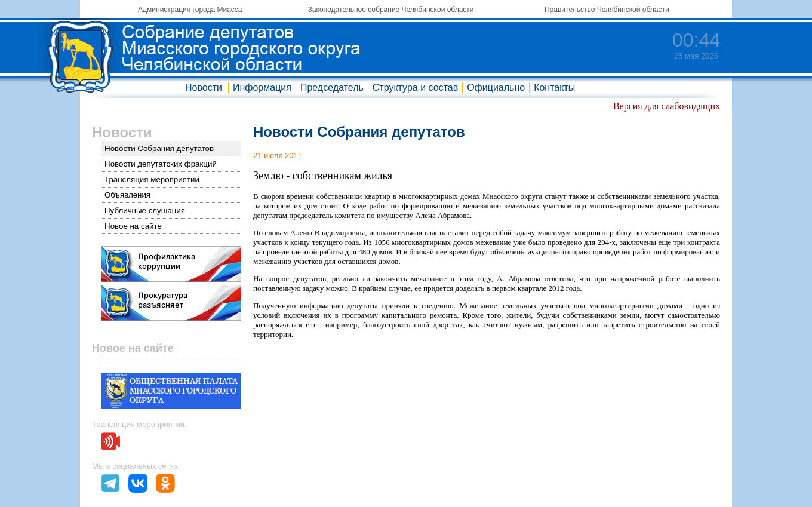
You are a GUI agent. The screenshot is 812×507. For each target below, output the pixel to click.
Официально (496, 87)
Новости (204, 87)
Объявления (127, 195)
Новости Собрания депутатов (159, 148)
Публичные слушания (145, 211)
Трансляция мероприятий (152, 179)
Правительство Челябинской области (607, 10)
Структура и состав (415, 87)
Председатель (332, 87)
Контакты (554, 87)
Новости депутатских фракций (161, 164)
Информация (262, 87)
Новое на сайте (133, 226)
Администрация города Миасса (190, 10)
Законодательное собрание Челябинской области (391, 10)
